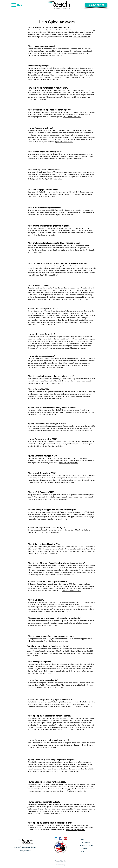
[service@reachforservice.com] (26, 847)
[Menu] (14, 5)
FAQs (82, 851)
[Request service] (96, 5)
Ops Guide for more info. (82, 37)
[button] (26, 851)
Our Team (83, 849)
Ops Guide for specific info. (49, 275)
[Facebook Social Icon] (60, 838)
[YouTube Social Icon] (65, 838)
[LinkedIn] (56, 838)
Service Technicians (87, 846)
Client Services (85, 843)
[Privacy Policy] (60, 865)
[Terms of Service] (60, 861)
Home (82, 840)
